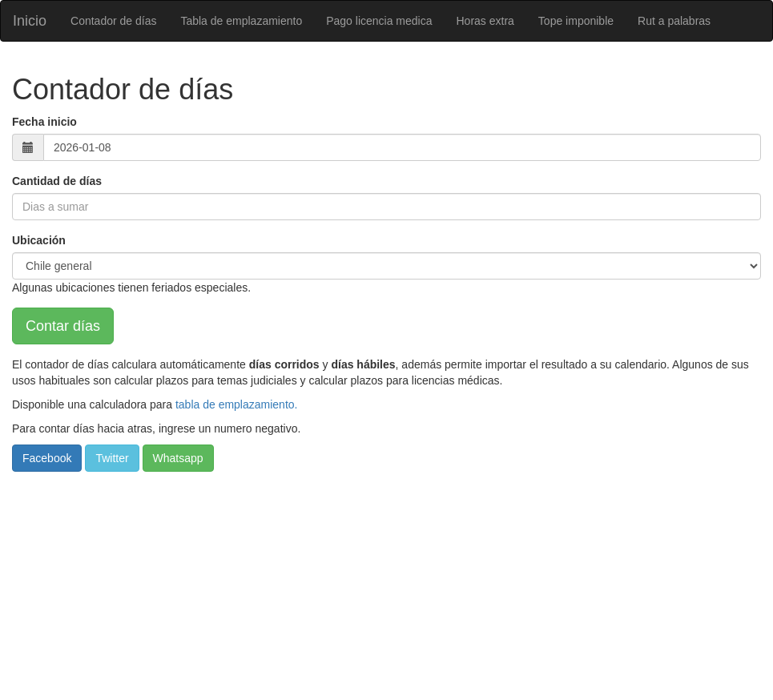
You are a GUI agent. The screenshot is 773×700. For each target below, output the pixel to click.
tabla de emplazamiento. (237, 404)
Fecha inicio (44, 122)
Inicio (30, 21)
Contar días (63, 326)
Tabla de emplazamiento (241, 21)
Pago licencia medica (379, 21)
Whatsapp (178, 458)
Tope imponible (576, 21)
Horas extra (485, 21)
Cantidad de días (57, 181)
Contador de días (113, 21)
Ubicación (39, 240)
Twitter (112, 458)
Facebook (47, 458)
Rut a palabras (674, 21)
